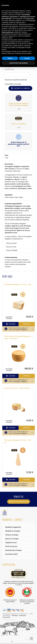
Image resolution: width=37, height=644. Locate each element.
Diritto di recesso (11, 546)
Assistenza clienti (11, 554)
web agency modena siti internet (9, 620)
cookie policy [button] (30, 18)
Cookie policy (22, 616)
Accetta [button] (27, 58)
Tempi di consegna (12, 535)
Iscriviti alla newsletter (19, 502)
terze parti (32, 20)
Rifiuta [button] (10, 58)
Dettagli (27, 324)
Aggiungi (11, 324)
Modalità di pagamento (13, 527)
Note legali (15, 616)
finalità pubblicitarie (7, 32)
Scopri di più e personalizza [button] (18, 63)
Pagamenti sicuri (11, 543)
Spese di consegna (12, 539)
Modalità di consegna (13, 531)
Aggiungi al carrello (21, 88)
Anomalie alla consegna (13, 550)
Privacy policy (6, 617)
